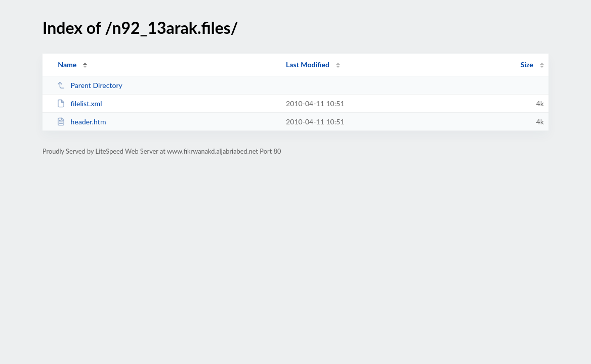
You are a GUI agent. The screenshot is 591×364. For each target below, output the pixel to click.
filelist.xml (79, 103)
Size (527, 64)
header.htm (81, 122)
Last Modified (308, 64)
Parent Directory (90, 85)
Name (67, 64)
